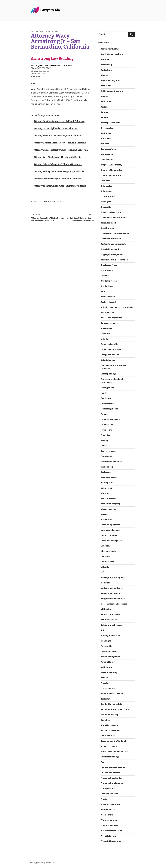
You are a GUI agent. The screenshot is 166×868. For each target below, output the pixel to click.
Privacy (104, 678)
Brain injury (106, 138)
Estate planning (43, 201)
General (104, 446)
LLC (102, 572)
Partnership (106, 646)
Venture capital (108, 810)
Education (105, 334)
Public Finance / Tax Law (112, 694)
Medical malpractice (110, 593)
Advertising (106, 65)
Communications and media (114, 218)
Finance (104, 414)
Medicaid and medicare (112, 588)
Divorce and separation (111, 318)
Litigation (105, 567)
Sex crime (105, 720)
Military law (106, 609)
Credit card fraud (109, 265)
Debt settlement (108, 302)
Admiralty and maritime (112, 54)
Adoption (105, 59)
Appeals (104, 96)
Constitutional (107, 228)
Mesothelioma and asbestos (114, 604)
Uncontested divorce (110, 804)
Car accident (107, 160)
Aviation (104, 112)
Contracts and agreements (113, 244)
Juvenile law (106, 520)
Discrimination (107, 313)
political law (106, 667)
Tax (102, 762)
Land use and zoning (110, 530)
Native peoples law (109, 620)
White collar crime (109, 820)
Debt (103, 291)
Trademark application (111, 778)
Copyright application (111, 249)
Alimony (104, 75)
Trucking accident (109, 794)
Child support (107, 191)
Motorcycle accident (110, 614)
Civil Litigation (108, 197)
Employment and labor (111, 349)
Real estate (58, 201)
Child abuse (106, 181)
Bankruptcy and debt (110, 123)
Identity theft (107, 483)
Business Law (107, 154)
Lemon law (105, 546)
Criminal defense (109, 281)
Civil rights (106, 202)
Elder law (105, 339)
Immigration (106, 488)
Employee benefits (109, 344)
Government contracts (111, 462)
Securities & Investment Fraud (115, 709)
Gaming (104, 441)
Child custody (107, 186)
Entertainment (108, 360)
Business (105, 144)
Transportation (108, 788)
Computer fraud (108, 223)
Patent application (109, 651)
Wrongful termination (111, 841)
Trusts (104, 799)
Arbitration (106, 102)
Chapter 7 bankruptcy (111, 175)
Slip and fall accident (110, 730)
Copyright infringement (112, 255)
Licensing (105, 556)
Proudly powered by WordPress (42, 863)
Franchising (106, 435)
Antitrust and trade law (112, 91)
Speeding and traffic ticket (113, 741)
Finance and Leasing (110, 419)
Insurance (105, 493)
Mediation (105, 583)
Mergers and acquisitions (113, 599)
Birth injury (106, 133)
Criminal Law (107, 286)
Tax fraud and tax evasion (113, 767)
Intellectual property (110, 504)
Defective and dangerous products (117, 307)
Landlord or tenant (109, 535)
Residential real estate (111, 704)
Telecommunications (110, 773)
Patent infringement (110, 657)
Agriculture (106, 70)
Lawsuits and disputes (111, 541)
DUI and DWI (106, 328)
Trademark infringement (112, 783)
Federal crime (107, 404)
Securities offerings (110, 715)
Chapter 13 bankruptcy (111, 170)
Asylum (104, 107)
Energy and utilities (110, 355)
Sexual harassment (110, 725)
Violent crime (107, 815)
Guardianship (107, 467)
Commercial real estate (112, 212)
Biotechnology (107, 128)
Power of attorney (109, 673)
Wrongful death (108, 836)
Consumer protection (111, 239)
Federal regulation (109, 409)
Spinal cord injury (109, 746)
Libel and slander (109, 551)
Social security (107, 736)
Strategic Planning (110, 757)
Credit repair (107, 270)
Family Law (106, 398)
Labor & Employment (110, 525)
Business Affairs (108, 149)
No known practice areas (112, 625)
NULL (103, 630)
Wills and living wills (110, 825)
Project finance (108, 688)
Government (106, 456)
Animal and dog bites (110, 81)
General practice (108, 451)
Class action (106, 207)
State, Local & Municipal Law (114, 752)
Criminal (105, 276)
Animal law (106, 86)
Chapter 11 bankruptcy (111, 165)
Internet (104, 514)
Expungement (107, 388)
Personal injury (108, 662)
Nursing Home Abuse (110, 636)
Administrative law (110, 49)
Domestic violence (109, 323)
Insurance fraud (108, 498)
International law (109, 509)
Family (104, 393)
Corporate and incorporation (114, 260)
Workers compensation (111, 831)
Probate (104, 683)
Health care (106, 472)
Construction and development (115, 233)
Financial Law (107, 425)
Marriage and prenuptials (113, 578)
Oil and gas (106, 641)
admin (55, 32)
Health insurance (109, 477)
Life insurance (107, 562)
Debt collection (108, 297)
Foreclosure (106, 430)
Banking (104, 117)
